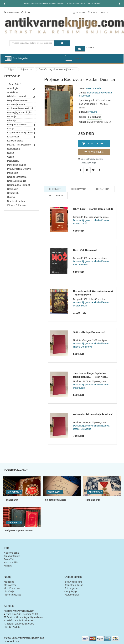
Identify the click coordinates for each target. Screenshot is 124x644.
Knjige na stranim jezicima (20, 133)
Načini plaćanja (88, 162)
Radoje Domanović (83, 347)
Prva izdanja (11, 500)
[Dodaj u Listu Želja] (81, 170)
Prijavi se (81, 13)
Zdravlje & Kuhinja (16, 205)
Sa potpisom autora (56, 500)
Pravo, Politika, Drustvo (19, 169)
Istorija (11, 129)
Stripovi (11, 197)
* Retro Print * (14, 84)
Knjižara (8, 566)
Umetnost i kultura (16, 201)
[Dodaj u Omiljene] (93, 170)
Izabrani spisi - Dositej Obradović (93, 414)
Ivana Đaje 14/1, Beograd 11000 (22, 614)
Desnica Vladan (94, 88)
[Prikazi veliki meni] (69, 58)
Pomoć (94, 12)
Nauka (10, 153)
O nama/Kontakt (12, 556)
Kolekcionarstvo (15, 141)
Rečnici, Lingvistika (17, 177)
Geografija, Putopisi (17, 125)
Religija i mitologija (17, 181)
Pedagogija (13, 161)
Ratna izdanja (93, 500)
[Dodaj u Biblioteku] (87, 170)
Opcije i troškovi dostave (92, 159)
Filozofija (12, 121)
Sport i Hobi (13, 193)
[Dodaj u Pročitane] (99, 170)
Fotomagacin (71, 588)
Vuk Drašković (80, 265)
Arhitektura (13, 92)
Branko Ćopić (80, 223)
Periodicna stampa (17, 165)
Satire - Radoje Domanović (89, 332)
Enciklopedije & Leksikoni (20, 108)
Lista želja (9, 591)
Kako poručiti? (11, 562)
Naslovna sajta (11, 553)
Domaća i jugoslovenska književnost (57, 69)
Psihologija (13, 173)
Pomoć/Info (10, 559)
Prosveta (93, 112)
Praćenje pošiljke (12, 595)
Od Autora (103, 189)
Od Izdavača (79, 189)
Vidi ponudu (14, 492)
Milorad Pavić (80, 306)
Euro (105, 12)
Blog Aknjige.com (73, 582)
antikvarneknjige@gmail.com (28, 617)
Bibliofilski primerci (17, 96)
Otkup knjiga (71, 591)
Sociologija (13, 189)
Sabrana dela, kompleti (19, 185)
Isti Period (56, 196)
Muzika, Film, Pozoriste (19, 145)
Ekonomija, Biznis (16, 104)
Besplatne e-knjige (74, 585)
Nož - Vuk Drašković (85, 250)
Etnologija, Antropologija (19, 112)
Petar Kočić (79, 388)
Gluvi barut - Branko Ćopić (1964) (93, 209)
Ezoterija (12, 116)
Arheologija (13, 88)
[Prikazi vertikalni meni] (8, 58)
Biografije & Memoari (18, 100)
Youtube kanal (72, 595)
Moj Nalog (9, 582)
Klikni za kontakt (25, 620)
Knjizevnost (26, 69)
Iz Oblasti (55, 189)
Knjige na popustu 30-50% (19, 530)
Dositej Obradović (82, 429)
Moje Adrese (10, 585)
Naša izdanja (14, 149)
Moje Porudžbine (12, 588)
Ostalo (10, 157)
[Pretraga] (62, 43)
